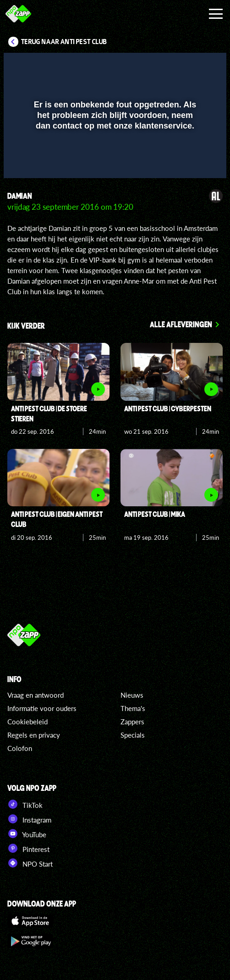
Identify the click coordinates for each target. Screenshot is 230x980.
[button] (196, 66)
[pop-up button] (177, 66)
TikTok (25, 804)
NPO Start (30, 863)
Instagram (29, 819)
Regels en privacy (34, 735)
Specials (133, 735)
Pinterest (28, 848)
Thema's (133, 708)
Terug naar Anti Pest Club (64, 42)
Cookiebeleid (27, 722)
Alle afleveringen (181, 324)
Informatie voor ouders (42, 708)
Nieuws (132, 695)
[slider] (114, 167)
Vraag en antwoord (36, 695)
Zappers (132, 722)
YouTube (27, 834)
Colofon (20, 748)
